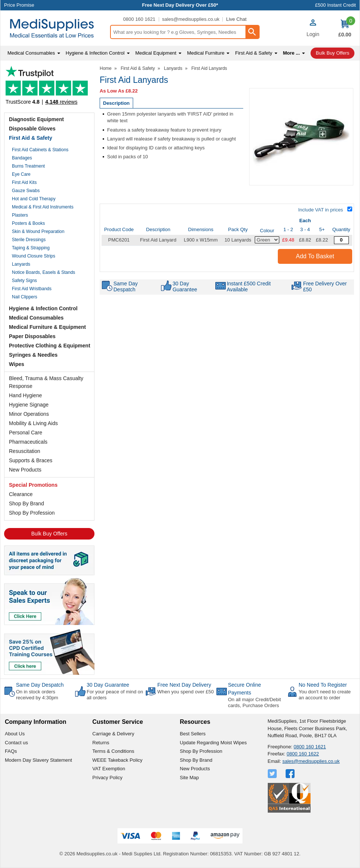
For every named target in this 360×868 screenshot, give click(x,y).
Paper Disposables (32, 336)
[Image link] (49, 651)
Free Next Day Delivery (184, 685)
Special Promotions (33, 485)
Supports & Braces (31, 460)
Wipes (17, 364)
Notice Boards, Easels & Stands (44, 272)
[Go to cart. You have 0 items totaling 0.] (345, 28)
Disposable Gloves (32, 129)
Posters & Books (28, 223)
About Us (15, 734)
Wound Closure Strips (34, 256)
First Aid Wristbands (32, 289)
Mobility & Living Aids (33, 423)
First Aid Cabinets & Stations (40, 150)
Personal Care (26, 433)
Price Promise (19, 5)
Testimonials (49, 88)
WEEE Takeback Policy (117, 760)
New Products (25, 470)
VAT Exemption (109, 769)
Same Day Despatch (40, 685)
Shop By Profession (32, 513)
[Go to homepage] (55, 28)
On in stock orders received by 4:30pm (37, 695)
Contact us (16, 743)
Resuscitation (25, 451)
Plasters (20, 215)
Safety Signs (24, 281)
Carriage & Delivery (113, 734)
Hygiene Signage (29, 405)
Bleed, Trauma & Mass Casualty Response (46, 382)
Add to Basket (315, 256)
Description (116, 103)
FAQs (11, 751)
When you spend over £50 (186, 692)
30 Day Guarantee (108, 685)
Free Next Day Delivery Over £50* (180, 5)
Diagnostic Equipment (36, 119)
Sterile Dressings (29, 240)
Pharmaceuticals (28, 442)
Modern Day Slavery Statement (38, 760)
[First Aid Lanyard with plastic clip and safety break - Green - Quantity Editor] (341, 240)
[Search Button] (252, 32)
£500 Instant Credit (335, 5)
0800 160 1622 (303, 754)
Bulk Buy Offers (49, 534)
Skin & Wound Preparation (38, 231)
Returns (101, 743)
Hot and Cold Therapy (34, 199)
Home (106, 68)
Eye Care (21, 174)
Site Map (189, 778)
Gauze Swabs (26, 191)
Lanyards (21, 264)
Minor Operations (29, 414)
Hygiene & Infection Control (43, 308)
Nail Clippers (25, 297)
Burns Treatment (28, 166)
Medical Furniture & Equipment (47, 327)
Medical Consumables (36, 318)
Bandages (22, 158)
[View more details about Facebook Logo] (291, 774)
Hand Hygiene (25, 395)
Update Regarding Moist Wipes (213, 743)
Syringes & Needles (33, 355)
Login (313, 34)
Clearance (21, 494)
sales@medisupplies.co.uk (191, 19)
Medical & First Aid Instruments (43, 207)
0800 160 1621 (139, 19)
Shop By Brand (26, 503)
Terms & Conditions (113, 751)
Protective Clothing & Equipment (50, 346)
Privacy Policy (107, 778)
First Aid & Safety (30, 138)
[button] (313, 29)
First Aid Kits (24, 182)
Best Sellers (193, 734)
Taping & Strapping (31, 248)
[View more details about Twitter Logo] (273, 774)
